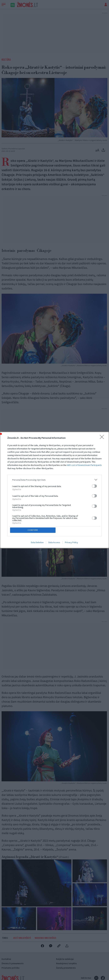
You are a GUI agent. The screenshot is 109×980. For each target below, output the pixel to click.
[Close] (103, 438)
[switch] (94, 486)
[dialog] (54, 490)
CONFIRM (33, 530)
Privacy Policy (71, 542)
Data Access (54, 542)
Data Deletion (37, 542)
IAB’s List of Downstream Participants (84, 465)
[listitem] (55, 480)
